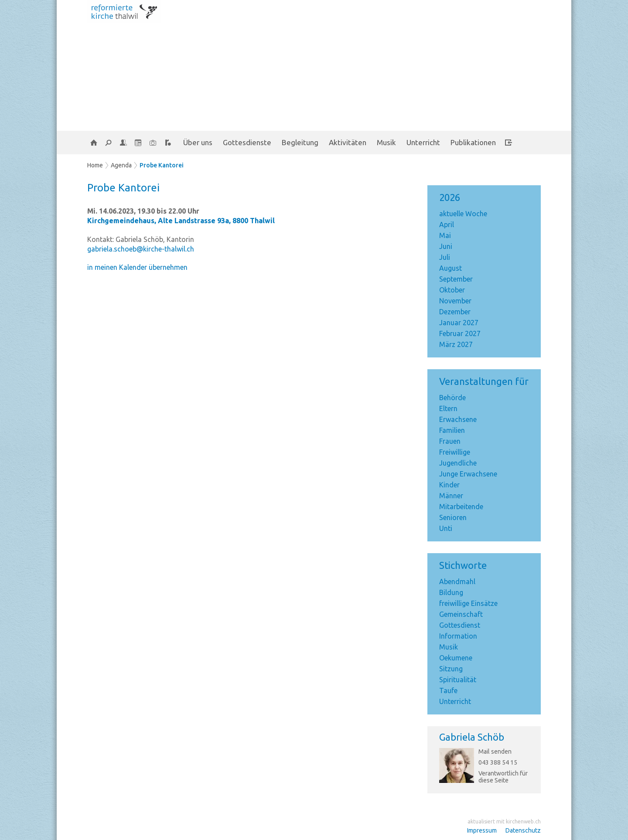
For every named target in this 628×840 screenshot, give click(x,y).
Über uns (198, 142)
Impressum (482, 830)
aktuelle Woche (463, 214)
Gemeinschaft (461, 614)
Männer (451, 496)
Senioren (453, 517)
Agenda (121, 165)
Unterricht (423, 142)
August (451, 268)
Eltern (448, 408)
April (447, 224)
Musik (386, 142)
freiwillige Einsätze (468, 603)
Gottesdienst (460, 625)
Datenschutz (523, 830)
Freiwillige (455, 452)
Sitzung (451, 669)
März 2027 (456, 344)
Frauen (450, 441)
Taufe (448, 690)
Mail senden (495, 752)
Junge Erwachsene (468, 474)
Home (95, 165)
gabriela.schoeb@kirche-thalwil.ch (141, 249)
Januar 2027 (459, 323)
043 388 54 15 (498, 762)
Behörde (452, 398)
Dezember (455, 312)
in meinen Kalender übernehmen (137, 267)
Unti (446, 528)
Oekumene (456, 658)
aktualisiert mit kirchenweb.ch (504, 821)
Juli (445, 257)
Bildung (451, 592)
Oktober (452, 290)
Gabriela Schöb (472, 737)
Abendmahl (457, 582)
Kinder (449, 485)
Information (458, 636)
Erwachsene (458, 419)
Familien (452, 430)
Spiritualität (458, 680)
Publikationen (473, 142)
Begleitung (300, 142)
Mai (445, 235)
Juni (446, 246)
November (455, 301)
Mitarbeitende (461, 507)
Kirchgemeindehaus (181, 221)
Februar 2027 (460, 333)
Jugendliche (458, 463)
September (456, 279)
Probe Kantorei (162, 165)
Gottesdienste (247, 142)
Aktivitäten (348, 142)
